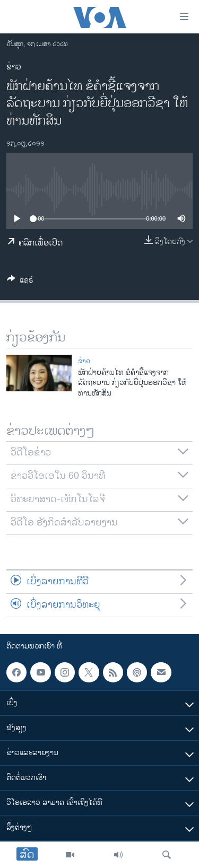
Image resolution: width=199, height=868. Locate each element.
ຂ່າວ (14, 67)
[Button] (20, 282)
